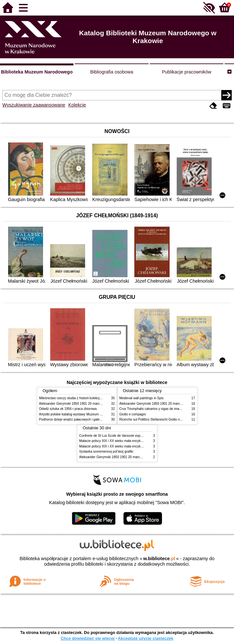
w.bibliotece (159, 559)
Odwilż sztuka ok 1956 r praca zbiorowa (68, 409)
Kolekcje (77, 105)
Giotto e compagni (133, 414)
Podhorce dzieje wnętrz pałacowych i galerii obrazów (77, 419)
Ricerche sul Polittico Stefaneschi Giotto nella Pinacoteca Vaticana (167, 419)
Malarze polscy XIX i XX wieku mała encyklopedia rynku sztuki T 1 (127, 441)
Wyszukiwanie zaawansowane (34, 105)
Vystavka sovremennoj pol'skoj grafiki (106, 452)
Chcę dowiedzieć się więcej (87, 638)
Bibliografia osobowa (112, 72)
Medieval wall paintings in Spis (142, 398)
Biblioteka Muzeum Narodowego (37, 72)
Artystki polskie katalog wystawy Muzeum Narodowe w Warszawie (87, 414)
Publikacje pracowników (187, 72)
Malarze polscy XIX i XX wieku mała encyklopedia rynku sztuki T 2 (127, 446)
